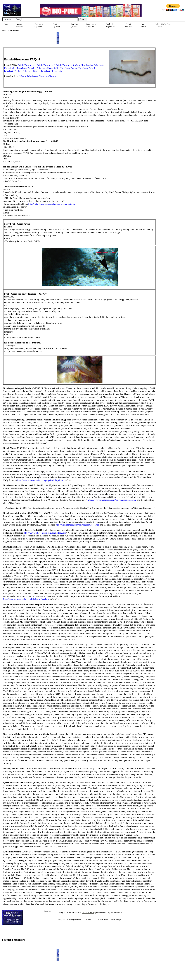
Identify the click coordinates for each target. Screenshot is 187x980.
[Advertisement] (171, 69)
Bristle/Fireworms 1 (27, 65)
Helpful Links (63, 919)
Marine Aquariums (20, 25)
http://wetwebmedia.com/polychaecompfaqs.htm (78, 525)
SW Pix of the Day (89, 913)
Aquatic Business (128, 25)
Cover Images (116, 919)
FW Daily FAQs (75, 913)
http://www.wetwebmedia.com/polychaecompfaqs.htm (112, 500)
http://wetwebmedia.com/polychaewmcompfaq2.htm (52, 204)
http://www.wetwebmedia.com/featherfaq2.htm (45, 533)
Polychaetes (32, 76)
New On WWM (116, 913)
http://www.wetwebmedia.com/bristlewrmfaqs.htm (26, 599)
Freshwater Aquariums (39, 25)
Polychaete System (69, 68)
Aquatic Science (144, 25)
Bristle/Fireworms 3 (65, 65)
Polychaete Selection (88, 68)
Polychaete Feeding (13, 71)
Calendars (89, 919)
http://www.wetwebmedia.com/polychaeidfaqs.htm (40, 480)
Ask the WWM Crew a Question (163, 25)
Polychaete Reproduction (52, 71)
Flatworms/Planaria (48, 76)
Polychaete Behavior (26, 68)
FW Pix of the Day (103, 913)
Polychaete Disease (31, 71)
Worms (23, 76)
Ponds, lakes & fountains (91, 25)
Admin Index (103, 919)
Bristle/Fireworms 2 (46, 65)
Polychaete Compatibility (48, 68)
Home (6, 24)
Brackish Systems (74, 25)
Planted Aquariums (56, 25)
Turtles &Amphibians (110, 25)
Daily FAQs (63, 913)
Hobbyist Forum (75, 919)
